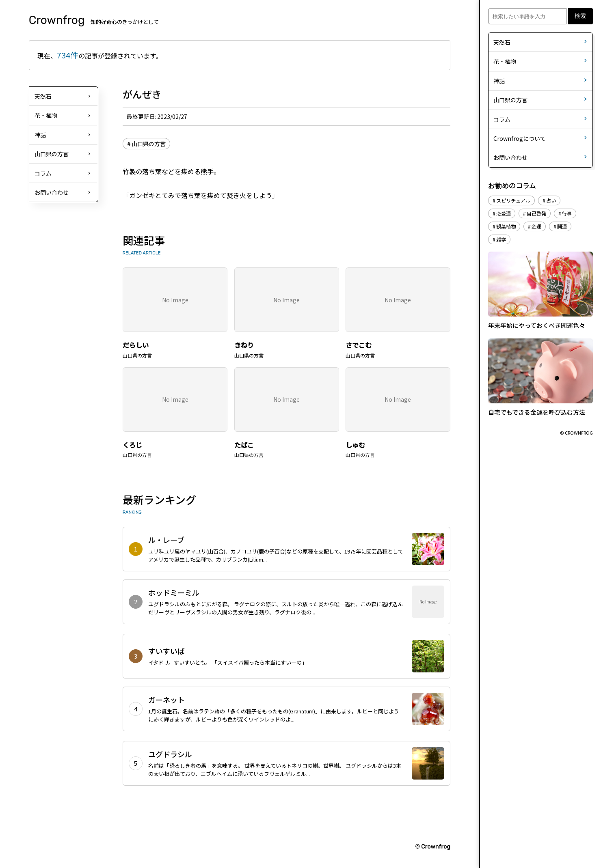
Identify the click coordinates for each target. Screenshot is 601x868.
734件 (68, 55)
